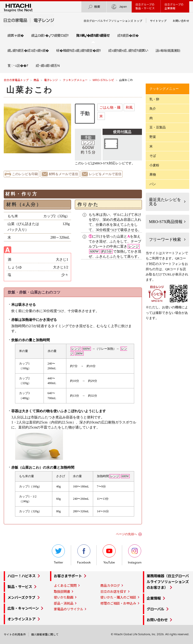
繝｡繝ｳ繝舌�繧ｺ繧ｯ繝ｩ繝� (28, 50)
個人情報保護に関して (45, 634)
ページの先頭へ (126, 534)
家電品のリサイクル (68, 609)
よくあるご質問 (65, 586)
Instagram (135, 554)
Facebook (84, 554)
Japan (119, 7)
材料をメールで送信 (63, 174)
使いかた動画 (64, 597)
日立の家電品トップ (16, 80)
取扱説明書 (62, 592)
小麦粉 (154, 165)
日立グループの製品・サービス (145, 6)
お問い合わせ (181, 21)
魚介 (153, 109)
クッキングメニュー (75, 80)
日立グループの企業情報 (174, 6)
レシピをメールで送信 (105, 174)
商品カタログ (110, 586)
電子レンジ (51, 80)
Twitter (58, 554)
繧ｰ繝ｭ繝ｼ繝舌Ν (48, 65)
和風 (129, 107)
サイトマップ (158, 21)
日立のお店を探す (113, 592)
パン (153, 184)
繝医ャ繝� (16, 35)
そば (153, 156)
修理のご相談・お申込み (118, 603)
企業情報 (154, 598)
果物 (153, 174)
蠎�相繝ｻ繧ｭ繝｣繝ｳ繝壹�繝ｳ (79, 50)
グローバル (155, 609)
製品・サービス (20, 587)
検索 (94, 7)
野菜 (153, 137)
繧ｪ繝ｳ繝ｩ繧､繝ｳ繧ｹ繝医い (128, 50)
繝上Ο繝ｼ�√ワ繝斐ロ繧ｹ (50, 35)
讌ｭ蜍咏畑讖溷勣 (168, 50)
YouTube (109, 554)
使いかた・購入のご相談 (118, 597)
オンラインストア (22, 619)
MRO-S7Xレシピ (103, 80)
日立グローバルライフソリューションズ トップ (113, 21)
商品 (36, 80)
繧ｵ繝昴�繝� (128, 35)
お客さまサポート (68, 576)
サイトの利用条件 (15, 634)
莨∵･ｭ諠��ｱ (18, 65)
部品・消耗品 (64, 603)
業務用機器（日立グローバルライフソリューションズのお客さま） (168, 582)
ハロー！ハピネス (22, 576)
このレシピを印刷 (25, 174)
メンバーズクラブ (21, 598)
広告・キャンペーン (23, 608)
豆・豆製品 (158, 127)
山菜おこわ (30, 90)
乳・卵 (154, 99)
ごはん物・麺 (110, 107)
